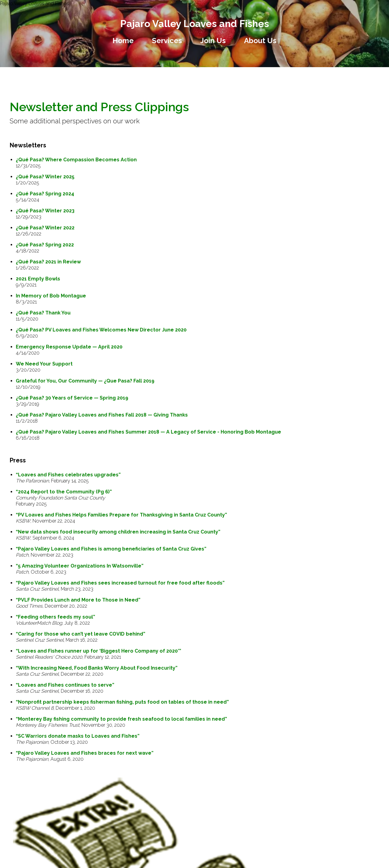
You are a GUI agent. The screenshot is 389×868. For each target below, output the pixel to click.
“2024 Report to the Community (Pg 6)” (64, 492)
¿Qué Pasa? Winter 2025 (45, 177)
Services (167, 41)
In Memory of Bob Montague (51, 296)
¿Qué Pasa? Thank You (43, 313)
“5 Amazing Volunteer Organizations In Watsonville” (80, 566)
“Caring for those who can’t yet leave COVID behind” (81, 634)
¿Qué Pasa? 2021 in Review (48, 262)
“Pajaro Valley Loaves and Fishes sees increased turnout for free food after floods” (120, 583)
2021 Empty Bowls (38, 279)
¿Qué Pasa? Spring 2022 (45, 245)
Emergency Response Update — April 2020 (69, 347)
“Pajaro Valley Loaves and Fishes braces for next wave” (85, 753)
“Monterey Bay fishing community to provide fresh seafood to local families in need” (121, 719)
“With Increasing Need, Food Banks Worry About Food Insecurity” (97, 668)
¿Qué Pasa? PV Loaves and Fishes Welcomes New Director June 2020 (101, 330)
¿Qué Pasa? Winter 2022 (45, 228)
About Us (260, 41)
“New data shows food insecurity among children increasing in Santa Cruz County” (118, 532)
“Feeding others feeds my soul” (55, 617)
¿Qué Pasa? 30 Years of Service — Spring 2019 (72, 398)
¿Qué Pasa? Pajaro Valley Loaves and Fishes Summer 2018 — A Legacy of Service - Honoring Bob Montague (148, 432)
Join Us (213, 41)
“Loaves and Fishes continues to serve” (65, 685)
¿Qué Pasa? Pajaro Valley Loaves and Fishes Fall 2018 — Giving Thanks (102, 415)
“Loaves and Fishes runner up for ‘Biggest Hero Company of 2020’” (98, 651)
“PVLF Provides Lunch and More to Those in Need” (78, 600)
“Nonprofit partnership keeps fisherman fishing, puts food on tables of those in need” (122, 702)
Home (123, 41)
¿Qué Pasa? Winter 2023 (45, 211)
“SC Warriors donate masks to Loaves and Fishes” (78, 736)
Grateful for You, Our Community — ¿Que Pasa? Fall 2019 (85, 381)
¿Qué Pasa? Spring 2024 (45, 194)
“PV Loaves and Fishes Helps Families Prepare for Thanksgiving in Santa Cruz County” (121, 515)
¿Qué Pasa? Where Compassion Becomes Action (76, 160)
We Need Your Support (44, 364)
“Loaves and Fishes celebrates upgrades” (68, 475)
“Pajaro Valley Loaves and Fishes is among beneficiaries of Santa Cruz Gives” (111, 549)
